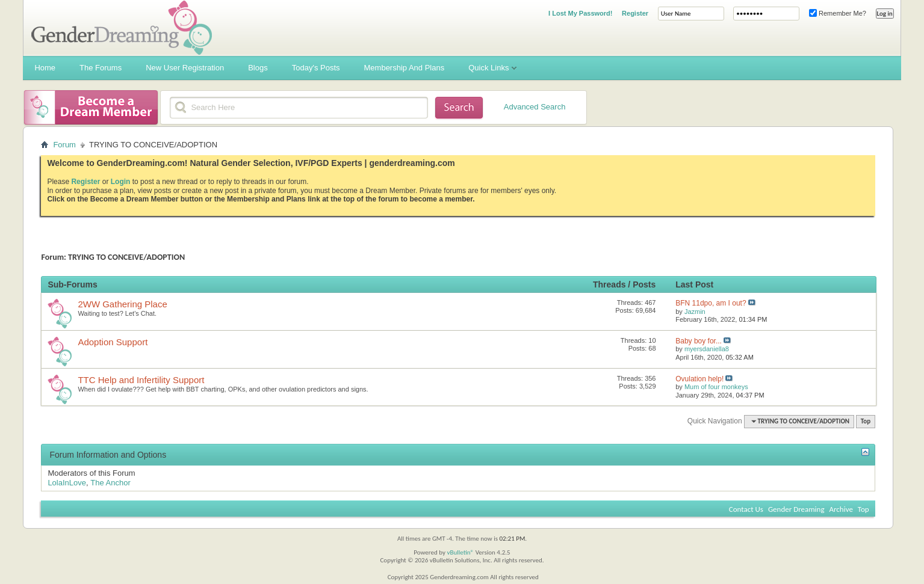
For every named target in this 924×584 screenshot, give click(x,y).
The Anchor (110, 483)
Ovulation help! (699, 379)
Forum (64, 145)
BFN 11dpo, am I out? (711, 303)
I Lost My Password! (580, 13)
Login (121, 182)
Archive (841, 509)
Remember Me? (838, 13)
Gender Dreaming (796, 509)
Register (635, 13)
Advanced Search (535, 107)
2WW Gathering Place (122, 304)
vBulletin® (460, 552)
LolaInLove (67, 483)
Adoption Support (113, 342)
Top (866, 421)
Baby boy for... (699, 341)
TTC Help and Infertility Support (141, 380)
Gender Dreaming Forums (122, 28)
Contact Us (746, 509)
